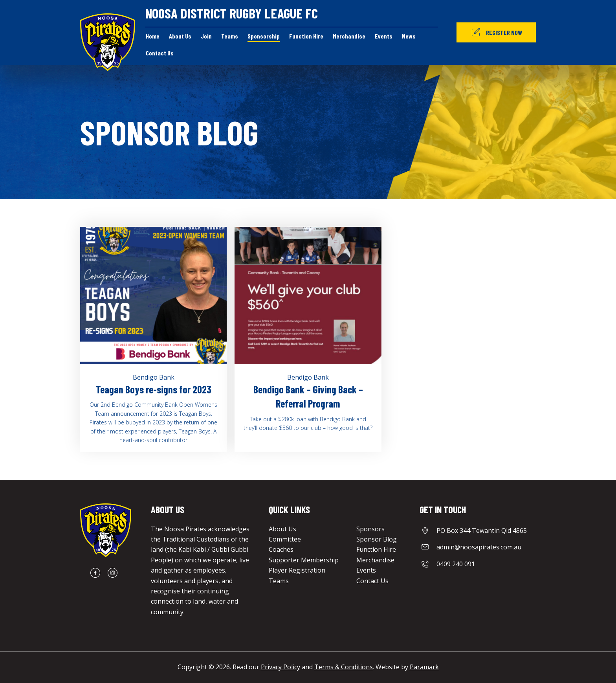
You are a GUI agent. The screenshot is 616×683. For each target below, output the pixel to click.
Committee (285, 539)
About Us (282, 529)
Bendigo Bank (154, 377)
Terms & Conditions (344, 667)
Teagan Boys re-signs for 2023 (154, 389)
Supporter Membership (304, 560)
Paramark (424, 667)
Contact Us (372, 581)
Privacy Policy (280, 667)
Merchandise (375, 560)
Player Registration (297, 570)
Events (366, 570)
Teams (279, 581)
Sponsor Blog (377, 539)
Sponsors (370, 529)
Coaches (281, 549)
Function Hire (376, 549)
